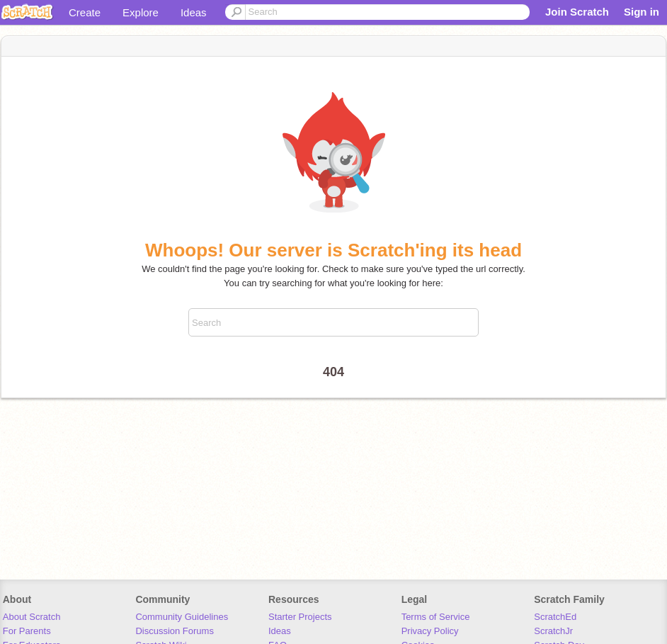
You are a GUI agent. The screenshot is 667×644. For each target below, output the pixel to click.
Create (85, 12)
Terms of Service (436, 617)
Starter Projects (300, 617)
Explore (141, 12)
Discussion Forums (175, 631)
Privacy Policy (430, 631)
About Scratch (32, 617)
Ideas (194, 12)
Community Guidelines (182, 617)
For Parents (27, 631)
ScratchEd (555, 617)
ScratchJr (553, 631)
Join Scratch (577, 12)
